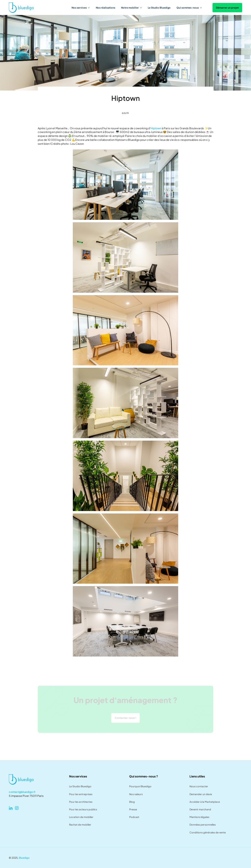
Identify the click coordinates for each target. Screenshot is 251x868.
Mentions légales (199, 817)
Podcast (134, 817)
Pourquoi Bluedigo (140, 786)
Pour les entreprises (81, 794)
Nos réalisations (106, 8)
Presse (133, 809)
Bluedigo (24, 858)
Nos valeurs (136, 794)
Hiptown (156, 128)
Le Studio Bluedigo (159, 8)
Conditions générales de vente (208, 832)
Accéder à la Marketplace (205, 802)
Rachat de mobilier (80, 824)
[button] (81, 8)
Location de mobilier (81, 817)
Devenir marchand (200, 809)
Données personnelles (203, 824)
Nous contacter (199, 786)
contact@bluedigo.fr (22, 792)
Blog (132, 802)
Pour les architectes (81, 802)
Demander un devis (201, 794)
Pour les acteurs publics (83, 809)
